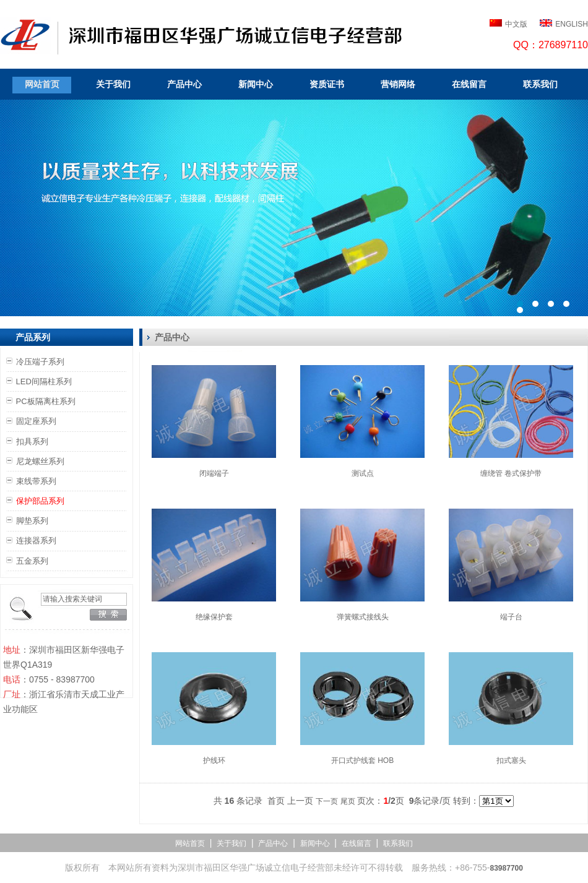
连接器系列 (36, 541)
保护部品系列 (40, 501)
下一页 (327, 801)
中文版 (516, 24)
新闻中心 (256, 84)
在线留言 (469, 84)
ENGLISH (572, 24)
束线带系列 (36, 481)
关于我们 (113, 84)
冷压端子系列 (40, 362)
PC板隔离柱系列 (46, 401)
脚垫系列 (32, 521)
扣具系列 (32, 441)
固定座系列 (36, 421)
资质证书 (327, 84)
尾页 (348, 801)
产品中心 (184, 84)
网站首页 (42, 84)
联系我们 (540, 84)
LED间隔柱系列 (44, 381)
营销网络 (398, 84)
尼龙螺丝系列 (40, 461)
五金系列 (32, 561)
